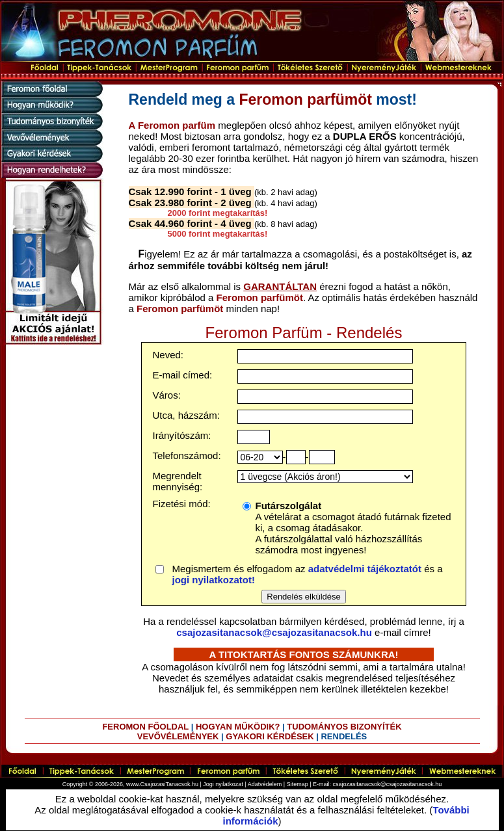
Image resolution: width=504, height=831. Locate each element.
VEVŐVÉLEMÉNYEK (178, 736)
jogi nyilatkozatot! (214, 580)
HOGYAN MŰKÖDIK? (238, 727)
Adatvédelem (265, 784)
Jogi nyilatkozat (223, 784)
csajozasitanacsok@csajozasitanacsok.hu (274, 632)
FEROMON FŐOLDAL (145, 727)
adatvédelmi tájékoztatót (365, 569)
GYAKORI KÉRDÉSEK (270, 736)
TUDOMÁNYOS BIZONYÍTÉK (344, 727)
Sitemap (298, 784)
